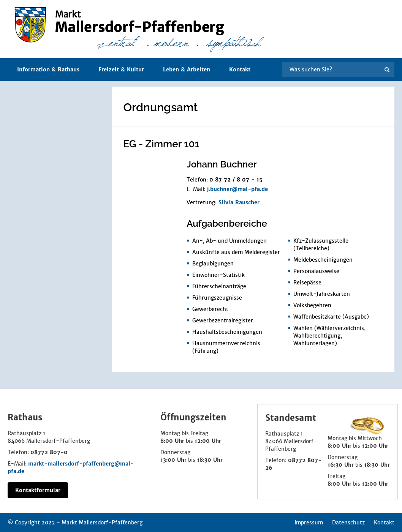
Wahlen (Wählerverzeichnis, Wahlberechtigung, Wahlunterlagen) (329, 336)
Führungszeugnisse (217, 298)
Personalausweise (316, 271)
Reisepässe (307, 283)
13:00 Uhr (173, 460)
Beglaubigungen (213, 264)
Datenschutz (348, 523)
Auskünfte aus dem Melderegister (236, 252)
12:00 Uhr (208, 441)
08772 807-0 (49, 452)
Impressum (309, 523)
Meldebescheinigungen (323, 260)
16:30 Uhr (341, 465)
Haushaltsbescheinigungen (227, 332)
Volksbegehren (312, 305)
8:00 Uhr (172, 441)
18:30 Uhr (210, 460)
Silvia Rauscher (239, 202)
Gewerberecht (210, 309)
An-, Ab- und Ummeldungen (229, 241)
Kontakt (240, 69)
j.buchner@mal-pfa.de (237, 189)
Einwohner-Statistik (218, 275)
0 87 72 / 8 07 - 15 (236, 180)
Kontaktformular (38, 490)
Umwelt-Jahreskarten (322, 294)
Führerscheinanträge (219, 286)
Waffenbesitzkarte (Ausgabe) (331, 317)
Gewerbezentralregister (223, 320)
